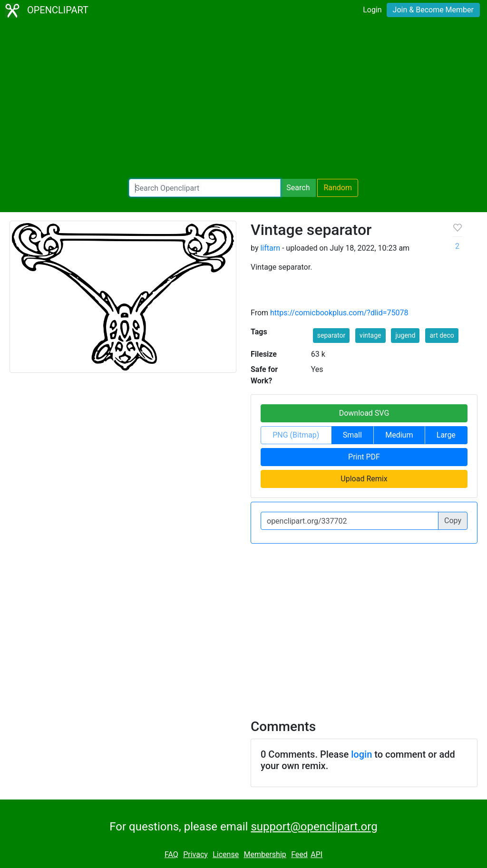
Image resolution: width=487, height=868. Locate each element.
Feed (299, 854)
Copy (453, 521)
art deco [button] (442, 335)
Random (338, 188)
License (226, 854)
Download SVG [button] (364, 413)
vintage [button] (370, 335)
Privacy (195, 854)
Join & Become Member (433, 10)
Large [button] (446, 435)
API (317, 854)
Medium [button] (399, 435)
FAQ (171, 854)
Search (298, 188)
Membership (265, 854)
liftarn (270, 248)
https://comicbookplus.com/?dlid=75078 (339, 313)
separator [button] (331, 335)
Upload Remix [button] (364, 479)
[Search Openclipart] (205, 188)
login (361, 754)
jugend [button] (405, 335)
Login (372, 10)
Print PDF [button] (364, 457)
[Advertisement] (243, 100)
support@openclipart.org (314, 827)
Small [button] (352, 435)
